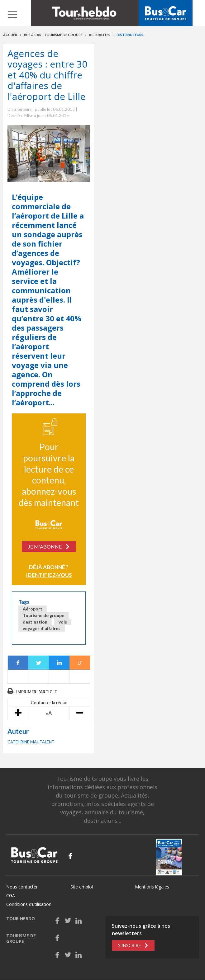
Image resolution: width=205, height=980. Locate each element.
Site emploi (82, 887)
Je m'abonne (45, 547)
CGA (11, 895)
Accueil (10, 35)
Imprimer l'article (36, 692)
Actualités (100, 35)
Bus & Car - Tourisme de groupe (53, 35)
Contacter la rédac (49, 702)
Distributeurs (130, 35)
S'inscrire (129, 945)
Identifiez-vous (49, 575)
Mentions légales (152, 887)
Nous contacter (22, 887)
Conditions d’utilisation (29, 904)
